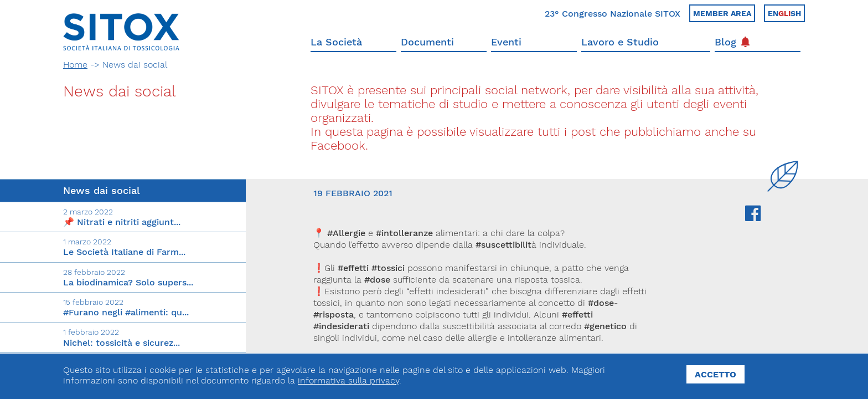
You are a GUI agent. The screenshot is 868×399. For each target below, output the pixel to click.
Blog (732, 42)
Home (75, 65)
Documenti (427, 42)
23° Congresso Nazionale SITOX (613, 14)
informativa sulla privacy (348, 380)
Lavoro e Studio (620, 42)
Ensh (784, 13)
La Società (336, 42)
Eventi (506, 42)
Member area (722, 13)
